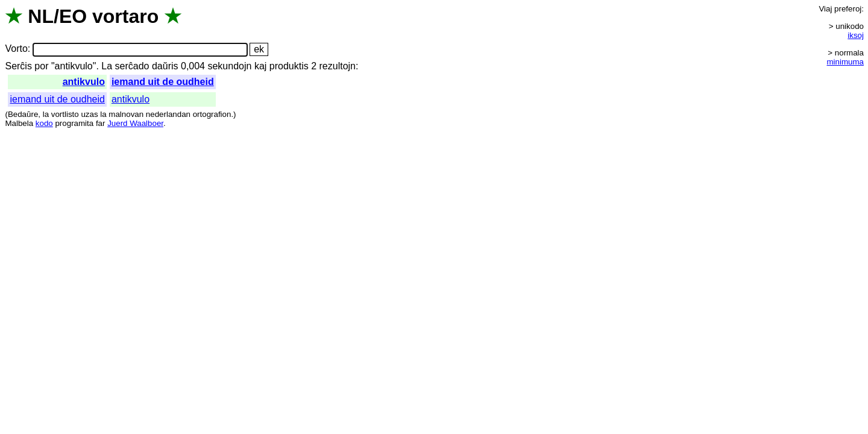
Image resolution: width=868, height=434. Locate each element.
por (41, 66)
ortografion (212, 114)
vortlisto (65, 114)
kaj (260, 66)
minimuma (845, 62)
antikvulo (84, 82)
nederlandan (168, 114)
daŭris (165, 66)
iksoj (856, 35)
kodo (44, 123)
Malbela (19, 123)
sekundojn (229, 66)
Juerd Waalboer (135, 123)
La (107, 66)
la (46, 114)
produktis (289, 66)
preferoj (848, 9)
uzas (89, 114)
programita (74, 123)
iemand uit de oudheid (163, 82)
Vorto (16, 49)
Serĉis (18, 66)
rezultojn (338, 66)
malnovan (126, 114)
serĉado (132, 66)
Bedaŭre (23, 114)
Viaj (825, 9)
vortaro (125, 16)
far (101, 123)
